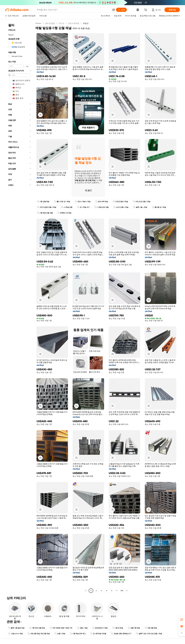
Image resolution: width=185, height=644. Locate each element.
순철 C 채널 (60, 634)
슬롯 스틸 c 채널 (140, 207)
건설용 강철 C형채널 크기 (121, 634)
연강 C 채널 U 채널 (83, 202)
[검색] (121, 10)
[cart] (146, 10)
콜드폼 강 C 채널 (159, 207)
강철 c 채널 (82, 628)
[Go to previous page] (86, 591)
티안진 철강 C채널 (120, 202)
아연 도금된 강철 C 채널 (47, 207)
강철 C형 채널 (134, 628)
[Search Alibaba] (73, 10)
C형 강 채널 (118, 628)
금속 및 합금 (50, 23)
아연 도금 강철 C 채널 (142, 202)
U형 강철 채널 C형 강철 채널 (39, 634)
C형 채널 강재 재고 (78, 634)
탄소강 (61, 23)
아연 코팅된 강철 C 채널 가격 (61, 628)
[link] (182, 620)
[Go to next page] (127, 591)
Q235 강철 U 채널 (121, 207)
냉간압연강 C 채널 (100, 628)
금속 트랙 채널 (102, 202)
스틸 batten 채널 (16, 634)
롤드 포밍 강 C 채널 (62, 202)
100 (122, 591)
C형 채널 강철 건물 (45, 213)
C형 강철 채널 (43, 202)
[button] (113, 10)
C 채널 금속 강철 (102, 207)
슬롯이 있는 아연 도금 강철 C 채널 (149, 634)
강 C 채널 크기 (83, 207)
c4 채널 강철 (67, 207)
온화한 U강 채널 (64, 213)
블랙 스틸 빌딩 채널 (16, 628)
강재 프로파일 (74, 23)
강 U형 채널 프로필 (98, 634)
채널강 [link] (86, 23)
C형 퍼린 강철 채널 (37, 628)
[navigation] (20, 307)
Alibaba (38, 23)
